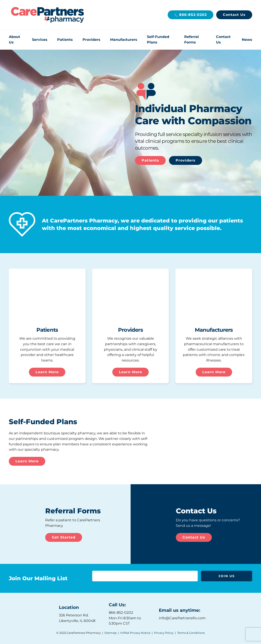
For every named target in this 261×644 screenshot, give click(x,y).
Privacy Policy (164, 633)
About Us (14, 40)
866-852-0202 (191, 15)
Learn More (47, 372)
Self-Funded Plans (158, 40)
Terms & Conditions (191, 633)
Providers (91, 40)
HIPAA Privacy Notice (135, 633)
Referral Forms (192, 40)
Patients (65, 40)
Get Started (64, 537)
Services (40, 40)
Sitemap (111, 633)
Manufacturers (124, 40)
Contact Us (234, 15)
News (247, 40)
